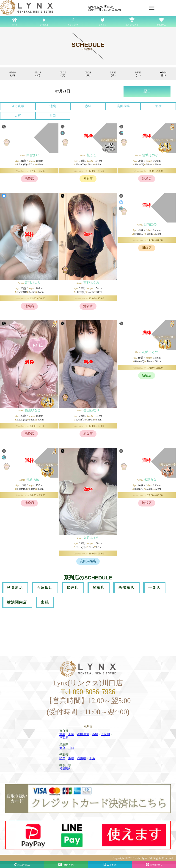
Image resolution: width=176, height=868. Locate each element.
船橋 (71, 758)
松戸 (62, 758)
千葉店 (154, 588)
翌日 (147, 91)
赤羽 (88, 106)
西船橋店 (126, 588)
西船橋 (82, 758)
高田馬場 (123, 106)
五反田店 (45, 588)
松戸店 (73, 588)
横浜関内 (65, 769)
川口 (53, 116)
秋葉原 (64, 738)
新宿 (158, 106)
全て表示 (18, 106)
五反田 (106, 734)
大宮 (18, 116)
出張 (45, 602)
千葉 (92, 758)
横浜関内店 (17, 602)
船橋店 (99, 588)
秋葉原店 (15, 588)
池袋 (53, 106)
